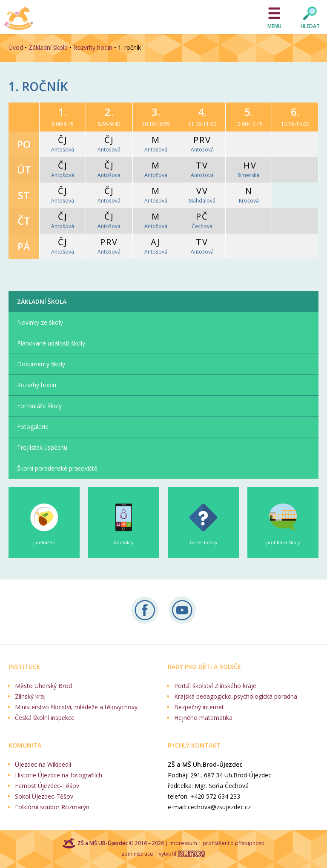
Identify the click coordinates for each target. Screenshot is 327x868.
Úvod (16, 47)
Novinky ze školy (40, 322)
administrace (137, 854)
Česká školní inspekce (45, 718)
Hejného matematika (203, 718)
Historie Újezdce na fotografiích (59, 775)
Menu (274, 26)
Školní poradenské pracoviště (57, 468)
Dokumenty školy (41, 364)
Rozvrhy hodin (93, 47)
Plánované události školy (51, 343)
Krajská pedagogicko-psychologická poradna (236, 696)
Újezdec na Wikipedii (43, 764)
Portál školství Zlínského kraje (215, 686)
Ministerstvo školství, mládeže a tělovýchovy (76, 707)
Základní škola (48, 47)
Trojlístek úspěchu (42, 447)
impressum (183, 843)
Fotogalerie (33, 427)
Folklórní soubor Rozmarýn (52, 807)
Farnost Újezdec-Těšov (47, 786)
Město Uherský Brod (43, 686)
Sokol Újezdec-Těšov (44, 796)
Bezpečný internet (199, 707)
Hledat (310, 26)
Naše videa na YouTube (182, 610)
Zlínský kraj (30, 696)
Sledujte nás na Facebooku (145, 610)
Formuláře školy (39, 406)
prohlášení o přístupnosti (234, 843)
